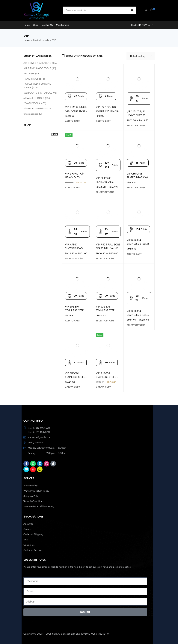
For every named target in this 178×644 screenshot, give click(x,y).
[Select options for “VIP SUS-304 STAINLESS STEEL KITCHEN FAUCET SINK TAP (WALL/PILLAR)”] (136, 325)
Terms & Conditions (33, 501)
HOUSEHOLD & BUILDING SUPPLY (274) (37, 86)
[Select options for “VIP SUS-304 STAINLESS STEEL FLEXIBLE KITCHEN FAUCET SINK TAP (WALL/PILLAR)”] (105, 321)
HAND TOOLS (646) (34, 79)
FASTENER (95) (31, 73)
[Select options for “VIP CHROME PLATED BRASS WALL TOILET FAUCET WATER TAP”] (136, 188)
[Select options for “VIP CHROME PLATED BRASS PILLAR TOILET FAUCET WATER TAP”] (105, 192)
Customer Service (33, 550)
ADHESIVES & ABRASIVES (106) (40, 63)
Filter (55, 134)
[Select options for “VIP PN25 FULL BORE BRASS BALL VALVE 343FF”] (105, 259)
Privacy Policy (30, 486)
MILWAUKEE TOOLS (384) (37, 98)
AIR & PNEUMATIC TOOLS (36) (40, 68)
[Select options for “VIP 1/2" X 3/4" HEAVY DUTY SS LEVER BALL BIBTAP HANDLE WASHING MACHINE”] (136, 126)
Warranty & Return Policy (36, 491)
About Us (28, 524)
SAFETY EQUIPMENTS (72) (37, 109)
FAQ (26, 540)
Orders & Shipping (33, 534)
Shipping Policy (31, 496)
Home (27, 40)
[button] (72, 121)
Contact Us (29, 545)
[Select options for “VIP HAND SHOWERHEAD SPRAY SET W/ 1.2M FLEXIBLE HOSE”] (74, 259)
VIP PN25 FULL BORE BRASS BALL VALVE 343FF (108, 248)
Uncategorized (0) (33, 114)
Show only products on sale (84, 56)
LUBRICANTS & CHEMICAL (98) (40, 93)
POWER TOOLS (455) (35, 103)
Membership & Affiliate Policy (39, 507)
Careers (27, 529)
